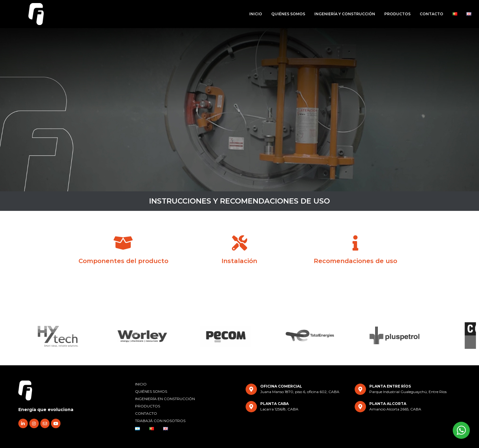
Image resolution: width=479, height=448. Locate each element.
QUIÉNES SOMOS (288, 14)
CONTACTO (431, 14)
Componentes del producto (123, 261)
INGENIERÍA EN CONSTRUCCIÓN (165, 399)
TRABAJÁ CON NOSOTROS (160, 421)
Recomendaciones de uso (355, 261)
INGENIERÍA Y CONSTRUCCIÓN (345, 14)
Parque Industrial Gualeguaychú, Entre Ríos (408, 392)
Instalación (239, 261)
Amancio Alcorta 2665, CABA (395, 409)
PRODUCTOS (397, 14)
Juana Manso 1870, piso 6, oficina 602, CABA (300, 392)
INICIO (256, 14)
